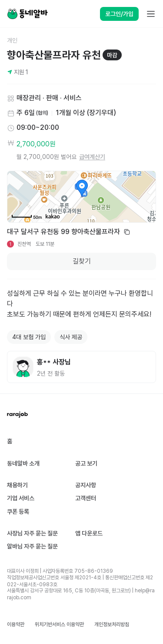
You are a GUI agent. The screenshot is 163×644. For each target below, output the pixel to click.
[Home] (27, 14)
